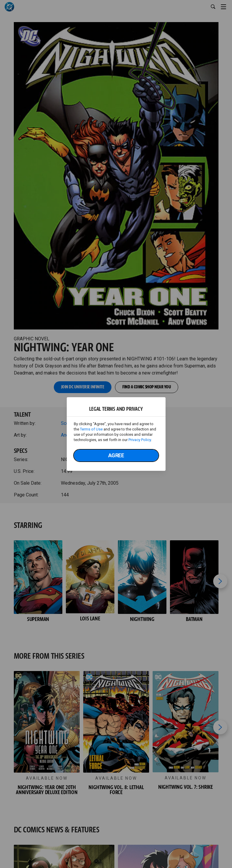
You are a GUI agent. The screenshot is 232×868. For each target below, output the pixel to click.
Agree (116, 455)
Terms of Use (91, 429)
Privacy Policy (140, 440)
